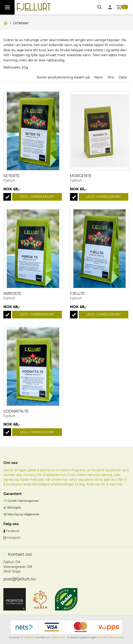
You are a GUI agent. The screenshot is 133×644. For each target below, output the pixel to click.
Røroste (12, 294)
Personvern (116, 637)
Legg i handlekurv (37, 197)
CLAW (102, 637)
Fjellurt (28, 637)
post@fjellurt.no (20, 579)
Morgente (81, 176)
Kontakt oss (20, 554)
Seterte (12, 176)
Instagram (14, 538)
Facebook (13, 531)
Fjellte (77, 294)
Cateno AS (58, 637)
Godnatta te (16, 411)
